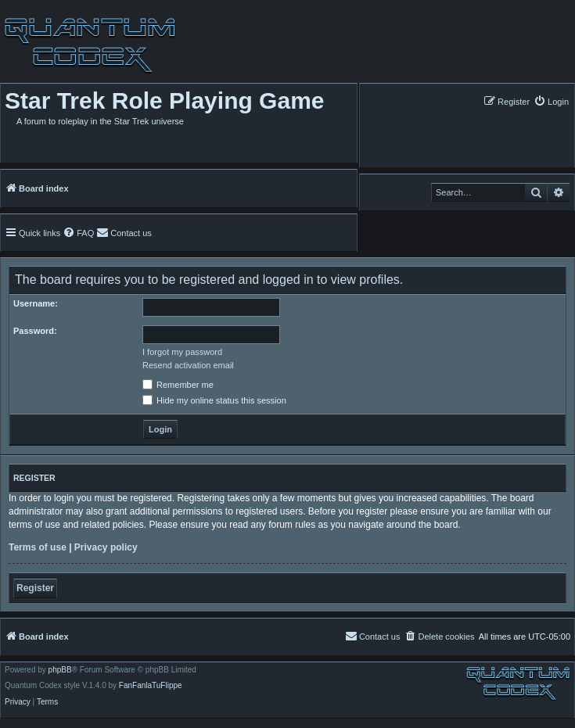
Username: (36, 303)
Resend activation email (188, 365)
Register (35, 588)
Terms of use (38, 547)
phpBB (60, 670)
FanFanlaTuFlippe (151, 686)
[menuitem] (551, 101)
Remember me (178, 385)
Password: (35, 331)
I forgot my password (182, 352)
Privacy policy (106, 547)
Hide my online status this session (214, 400)
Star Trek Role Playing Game (165, 100)
